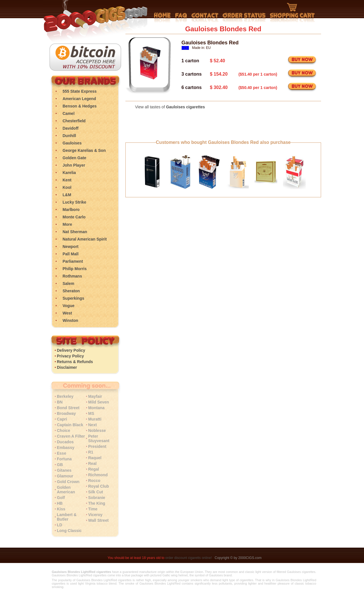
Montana (96, 408)
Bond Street (68, 408)
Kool (67, 187)
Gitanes (64, 470)
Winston (70, 320)
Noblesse (97, 430)
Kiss (61, 509)
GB (60, 465)
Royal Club (99, 486)
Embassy (66, 448)
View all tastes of (170, 107)
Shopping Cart (292, 13)
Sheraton (71, 291)
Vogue (69, 306)
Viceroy (95, 515)
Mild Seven (99, 402)
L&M (67, 195)
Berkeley (65, 396)
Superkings (73, 298)
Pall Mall (71, 254)
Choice (64, 430)
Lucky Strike (74, 202)
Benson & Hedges (80, 106)
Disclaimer (67, 367)
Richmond (98, 475)
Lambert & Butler (67, 517)
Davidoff (71, 128)
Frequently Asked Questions (181, 18)
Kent (67, 180)
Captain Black (70, 425)
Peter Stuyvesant (99, 438)
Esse (62, 453)
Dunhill (69, 136)
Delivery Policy (71, 350)
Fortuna (64, 459)
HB (60, 503)
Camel (69, 113)
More (67, 224)
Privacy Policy (70, 356)
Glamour (65, 476)
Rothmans (72, 276)
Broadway (66, 413)
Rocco (94, 481)
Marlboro (71, 210)
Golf (61, 498)
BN (60, 402)
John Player (74, 165)
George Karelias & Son (84, 150)
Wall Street (98, 520)
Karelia (69, 173)
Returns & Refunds (75, 362)
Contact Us (205, 18)
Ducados (65, 442)
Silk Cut (96, 492)
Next (92, 425)
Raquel (95, 458)
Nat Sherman (75, 232)
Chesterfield (74, 121)
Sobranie (97, 498)
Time (93, 509)
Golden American (66, 490)
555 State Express (80, 91)
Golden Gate (74, 158)
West (67, 313)
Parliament (73, 261)
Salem (68, 283)
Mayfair (95, 396)
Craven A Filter (71, 436)
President (97, 446)
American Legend (79, 99)
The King (97, 503)
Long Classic (69, 531)
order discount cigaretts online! (189, 558)
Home (162, 18)
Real (92, 463)
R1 (91, 452)
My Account (244, 18)
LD (60, 525)
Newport (71, 247)
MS (91, 413)
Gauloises (72, 143)
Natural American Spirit (85, 239)
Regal (94, 469)
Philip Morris (75, 269)
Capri (62, 419)
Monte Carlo (74, 217)
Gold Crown (68, 482)
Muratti (95, 419)
